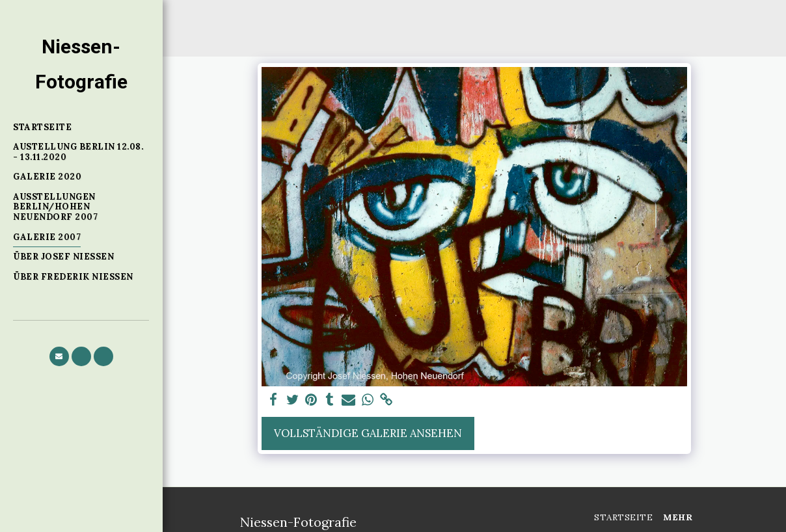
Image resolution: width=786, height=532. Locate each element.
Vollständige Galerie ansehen (368, 433)
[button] (59, 356)
